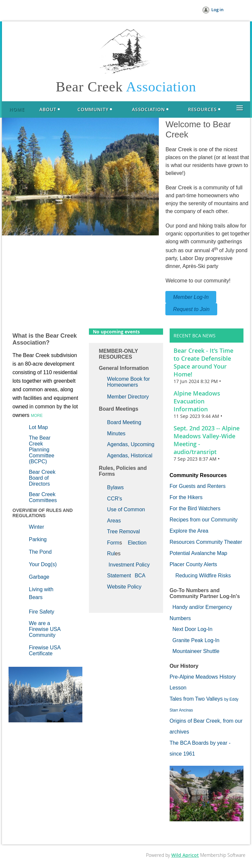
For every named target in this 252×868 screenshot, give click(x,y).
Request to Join (191, 309)
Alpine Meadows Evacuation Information (197, 401)
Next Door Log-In (193, 629)
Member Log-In (191, 297)
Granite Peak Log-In (196, 640)
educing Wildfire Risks (205, 576)
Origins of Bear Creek (195, 721)
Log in (217, 10)
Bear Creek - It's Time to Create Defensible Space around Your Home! (203, 362)
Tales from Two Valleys (196, 699)
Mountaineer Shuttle (196, 651)
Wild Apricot (185, 855)
